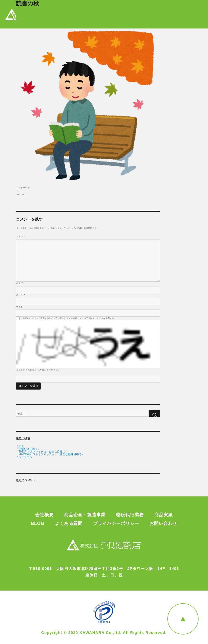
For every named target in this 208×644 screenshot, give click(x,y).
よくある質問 (69, 524)
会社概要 (44, 515)
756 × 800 (21, 195)
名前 (19, 283)
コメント (21, 237)
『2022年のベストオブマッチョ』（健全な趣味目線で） (50, 454)
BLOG (38, 524)
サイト (19, 307)
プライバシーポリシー (116, 524)
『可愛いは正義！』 (28, 449)
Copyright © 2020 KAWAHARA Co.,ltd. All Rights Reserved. (104, 633)
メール (21, 295)
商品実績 (164, 515)
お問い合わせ (163, 524)
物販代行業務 (130, 515)
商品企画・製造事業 (85, 515)
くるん (20, 446)
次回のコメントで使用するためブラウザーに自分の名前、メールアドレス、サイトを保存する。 (70, 318)
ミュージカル (24, 457)
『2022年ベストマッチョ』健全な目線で (41, 452)
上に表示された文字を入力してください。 (38, 370)
